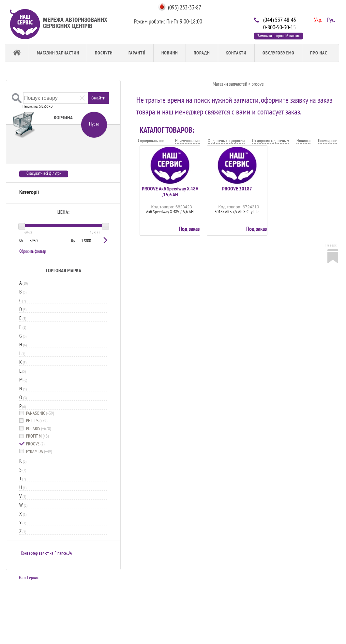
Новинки (303, 141)
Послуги (104, 53)
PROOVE (35, 444)
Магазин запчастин (58, 53)
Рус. (330, 19)
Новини (170, 53)
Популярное (328, 141)
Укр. (317, 19)
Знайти (98, 98)
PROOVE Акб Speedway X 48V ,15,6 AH (170, 191)
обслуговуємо (278, 53)
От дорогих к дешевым (271, 141)
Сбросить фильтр (33, 251)
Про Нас (319, 53)
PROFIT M (37, 436)
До (73, 240)
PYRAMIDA (39, 451)
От (21, 240)
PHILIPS (37, 421)
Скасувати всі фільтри (44, 173)
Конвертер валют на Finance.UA (46, 553)
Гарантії (137, 53)
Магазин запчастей (230, 84)
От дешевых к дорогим (226, 141)
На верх (331, 245)
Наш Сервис (29, 577)
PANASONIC (40, 413)
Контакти (236, 53)
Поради (202, 53)
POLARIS (38, 429)
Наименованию (188, 141)
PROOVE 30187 (237, 188)
